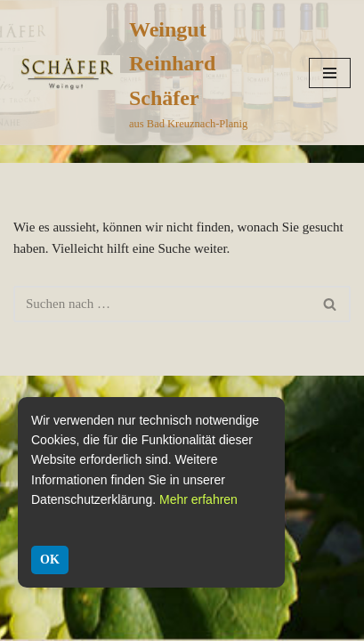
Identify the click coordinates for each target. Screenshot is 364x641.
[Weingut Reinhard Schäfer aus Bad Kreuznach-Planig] (148, 73)
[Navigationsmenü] (330, 73)
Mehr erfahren (198, 499)
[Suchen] (162, 304)
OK (50, 560)
